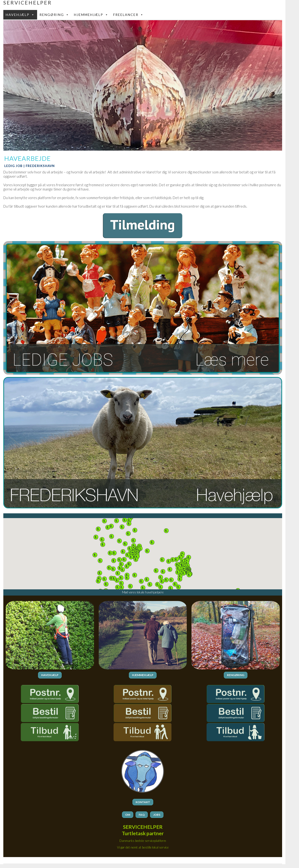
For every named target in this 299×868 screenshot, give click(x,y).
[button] (180, 558)
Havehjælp (20, 15)
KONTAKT (143, 802)
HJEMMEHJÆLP (143, 675)
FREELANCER (128, 15)
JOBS (157, 814)
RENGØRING (236, 675)
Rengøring (54, 15)
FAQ (142, 814)
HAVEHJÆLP (50, 675)
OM (128, 814)
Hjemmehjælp (91, 15)
